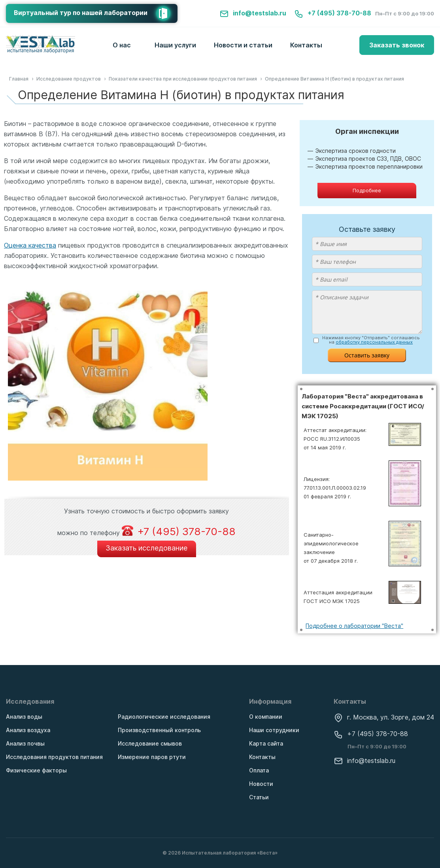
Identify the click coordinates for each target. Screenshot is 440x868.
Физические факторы (36, 770)
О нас (122, 45)
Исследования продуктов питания (54, 757)
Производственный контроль (159, 730)
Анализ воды (24, 717)
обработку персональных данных (374, 342)
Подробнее (367, 190)
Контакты (306, 45)
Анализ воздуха (28, 730)
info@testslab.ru (253, 13)
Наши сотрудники (274, 730)
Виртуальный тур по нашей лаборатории (96, 13)
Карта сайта (266, 743)
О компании (266, 717)
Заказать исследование (146, 548)
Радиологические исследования (164, 717)
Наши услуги (175, 45)
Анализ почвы (25, 743)
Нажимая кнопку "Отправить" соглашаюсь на (371, 340)
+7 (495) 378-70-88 (333, 13)
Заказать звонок (397, 45)
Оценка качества (30, 245)
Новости (261, 784)
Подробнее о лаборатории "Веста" (354, 626)
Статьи (259, 797)
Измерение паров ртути (152, 757)
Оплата (259, 770)
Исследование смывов (150, 743)
